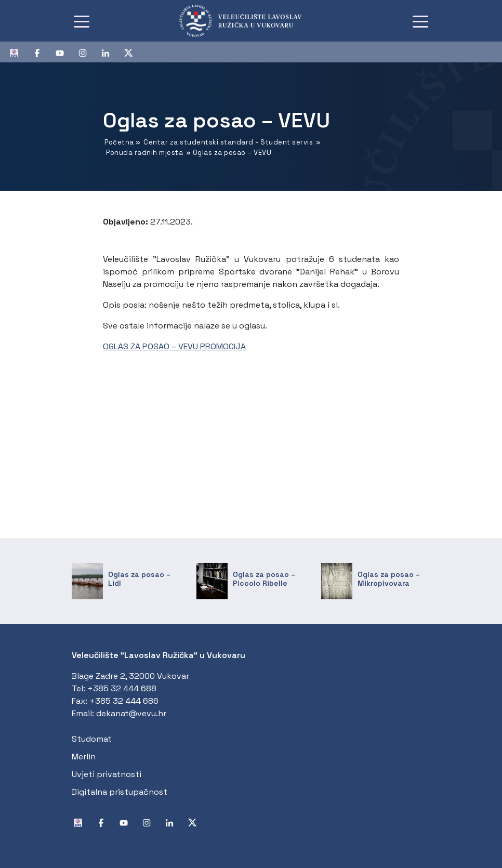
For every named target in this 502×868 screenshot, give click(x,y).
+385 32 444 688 (122, 688)
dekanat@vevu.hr (131, 713)
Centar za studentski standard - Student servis (228, 142)
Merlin (84, 757)
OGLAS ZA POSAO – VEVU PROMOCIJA (174, 346)
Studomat (92, 739)
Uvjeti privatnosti (107, 774)
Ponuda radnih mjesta (144, 153)
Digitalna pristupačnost (120, 792)
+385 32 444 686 (124, 701)
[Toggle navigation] (82, 21)
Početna (119, 142)
